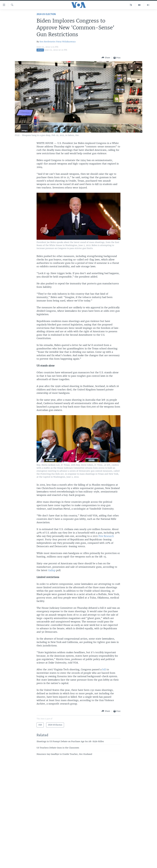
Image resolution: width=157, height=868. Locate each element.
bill (104, 669)
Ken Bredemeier (48, 42)
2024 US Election (46, 14)
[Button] (106, 58)
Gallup (52, 570)
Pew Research (106, 536)
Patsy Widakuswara (66, 42)
